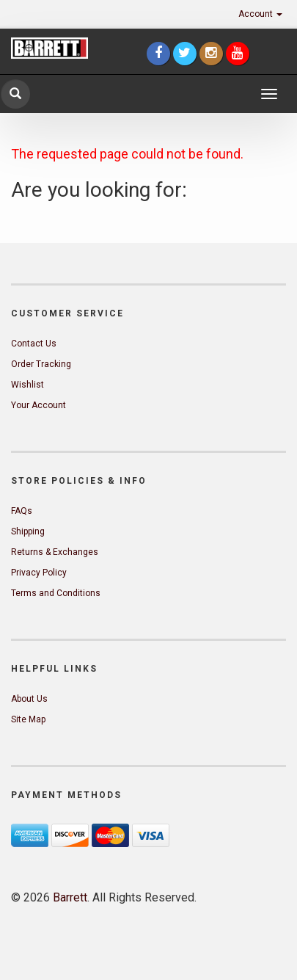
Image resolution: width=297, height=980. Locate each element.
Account (260, 14)
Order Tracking (41, 364)
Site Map (28, 719)
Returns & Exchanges (55, 552)
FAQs (22, 511)
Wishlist (27, 385)
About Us (29, 699)
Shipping (28, 531)
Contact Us (34, 344)
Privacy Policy (39, 573)
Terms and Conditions (56, 593)
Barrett (70, 897)
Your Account (38, 405)
